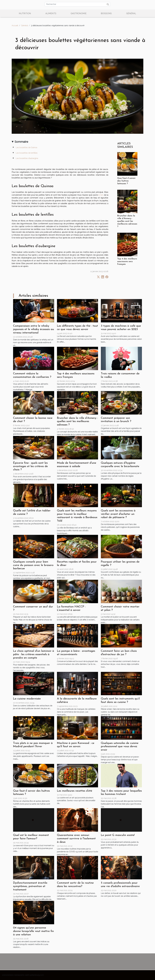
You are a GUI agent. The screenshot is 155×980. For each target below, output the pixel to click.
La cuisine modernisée (27, 699)
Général (131, 13)
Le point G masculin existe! (118, 835)
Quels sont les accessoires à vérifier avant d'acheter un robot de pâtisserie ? (118, 514)
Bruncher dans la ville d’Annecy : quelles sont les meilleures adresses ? (127, 221)
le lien (101, 195)
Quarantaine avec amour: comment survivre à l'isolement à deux (76, 839)
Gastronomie (79, 13)
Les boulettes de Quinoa (26, 147)
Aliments (51, 13)
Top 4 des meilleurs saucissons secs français (127, 262)
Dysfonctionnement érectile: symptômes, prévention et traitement (30, 886)
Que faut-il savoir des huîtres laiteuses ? (126, 181)
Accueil (15, 26)
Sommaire (21, 142)
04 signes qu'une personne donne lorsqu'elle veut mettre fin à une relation (33, 931)
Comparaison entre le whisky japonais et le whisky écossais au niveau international (34, 329)
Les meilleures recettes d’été (75, 791)
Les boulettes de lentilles (27, 153)
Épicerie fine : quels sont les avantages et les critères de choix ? (30, 466)
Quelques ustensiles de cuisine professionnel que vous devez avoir (120, 747)
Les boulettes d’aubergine (27, 158)
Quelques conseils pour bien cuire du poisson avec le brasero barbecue (33, 565)
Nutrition (25, 13)
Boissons (106, 13)
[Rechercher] (77, 4)
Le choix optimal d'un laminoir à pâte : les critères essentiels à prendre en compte (34, 654)
